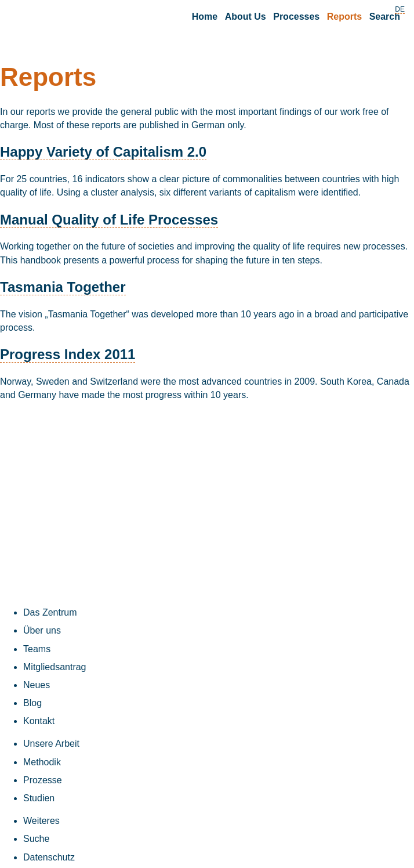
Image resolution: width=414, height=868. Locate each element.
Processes (296, 17)
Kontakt (39, 721)
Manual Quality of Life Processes (109, 220)
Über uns (42, 630)
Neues (37, 685)
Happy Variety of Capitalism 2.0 (103, 152)
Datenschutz (49, 857)
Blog (32, 703)
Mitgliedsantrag (55, 667)
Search (385, 17)
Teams (37, 649)
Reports (344, 17)
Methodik (42, 762)
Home (205, 17)
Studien (39, 798)
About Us (246, 17)
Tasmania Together (63, 287)
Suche (36, 839)
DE (400, 9)
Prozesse (43, 780)
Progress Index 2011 (68, 354)
